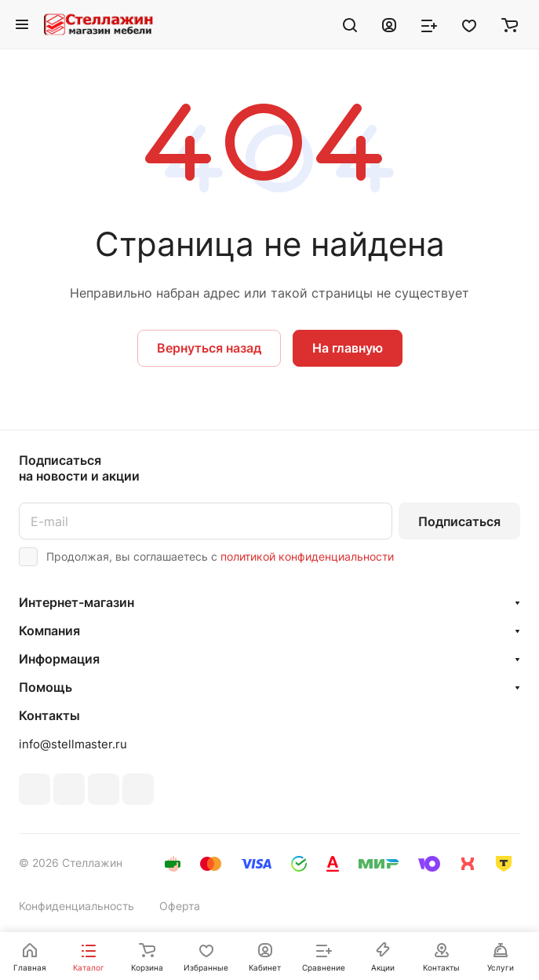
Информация (59, 659)
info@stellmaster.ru (73, 744)
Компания (49, 631)
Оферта (180, 906)
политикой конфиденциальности (307, 556)
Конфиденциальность (76, 906)
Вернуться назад (209, 348)
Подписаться (459, 521)
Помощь (46, 687)
